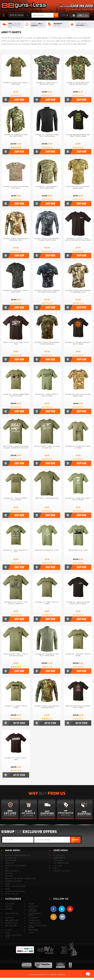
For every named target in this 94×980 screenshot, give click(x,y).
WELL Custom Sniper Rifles (38, 926)
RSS (54, 917)
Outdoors (33, 918)
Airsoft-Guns (35, 923)
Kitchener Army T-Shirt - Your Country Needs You (16, 603)
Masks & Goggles (33, 910)
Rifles (31, 904)
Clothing (9, 918)
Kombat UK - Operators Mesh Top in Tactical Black (47, 135)
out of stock (19, 723)
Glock (31, 933)
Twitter (62, 909)
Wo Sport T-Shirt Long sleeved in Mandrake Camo (47, 707)
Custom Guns (11, 923)
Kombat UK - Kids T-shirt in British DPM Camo (47, 83)
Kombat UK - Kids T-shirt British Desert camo (78, 395)
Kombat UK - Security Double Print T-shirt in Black (78, 603)
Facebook (54, 909)
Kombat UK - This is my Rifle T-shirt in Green (16, 499)
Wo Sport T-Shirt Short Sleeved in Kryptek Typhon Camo (47, 291)
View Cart (58, 866)
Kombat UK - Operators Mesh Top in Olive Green (47, 655)
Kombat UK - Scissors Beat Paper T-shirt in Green (16, 395)
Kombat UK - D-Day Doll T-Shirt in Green (78, 447)
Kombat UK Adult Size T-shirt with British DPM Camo (78, 83)
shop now (19, 100)
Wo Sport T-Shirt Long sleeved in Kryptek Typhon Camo (47, 239)
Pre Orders (34, 930)
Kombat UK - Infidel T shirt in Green (16, 707)
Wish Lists (58, 861)
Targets (9, 909)
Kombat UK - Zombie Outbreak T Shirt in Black (78, 343)
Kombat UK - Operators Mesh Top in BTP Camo (16, 135)
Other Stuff (34, 920)
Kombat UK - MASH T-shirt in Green (47, 603)
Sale (7, 933)
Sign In (56, 868)
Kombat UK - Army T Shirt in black (16, 759)
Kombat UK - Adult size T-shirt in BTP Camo (16, 83)
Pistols (9, 906)
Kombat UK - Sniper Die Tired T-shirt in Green (78, 499)
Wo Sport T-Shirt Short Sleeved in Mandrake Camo (47, 343)
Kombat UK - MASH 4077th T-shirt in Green (47, 395)
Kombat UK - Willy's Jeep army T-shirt (16, 551)
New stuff (10, 904)
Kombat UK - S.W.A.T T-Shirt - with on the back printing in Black (78, 239)
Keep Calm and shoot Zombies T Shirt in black (78, 707)
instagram (62, 917)
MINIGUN (9, 930)
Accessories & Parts (35, 914)
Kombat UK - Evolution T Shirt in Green (78, 655)
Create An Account (62, 871)
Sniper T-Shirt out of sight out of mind (16, 343)
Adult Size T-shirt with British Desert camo (78, 187)
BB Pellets (33, 906)
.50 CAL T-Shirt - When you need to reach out (47, 447)
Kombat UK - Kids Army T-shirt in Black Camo (16, 291)
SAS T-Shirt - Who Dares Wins (47, 498)
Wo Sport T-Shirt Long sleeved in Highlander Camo (16, 239)
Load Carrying (12, 913)
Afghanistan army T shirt (78, 550)
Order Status (59, 858)
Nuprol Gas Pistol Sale (14, 936)
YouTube (70, 909)
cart (79, 15)
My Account (59, 855)
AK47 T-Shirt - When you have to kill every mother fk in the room (16, 447)
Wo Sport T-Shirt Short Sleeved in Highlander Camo (78, 291)
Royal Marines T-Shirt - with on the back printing (16, 655)
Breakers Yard (12, 920)
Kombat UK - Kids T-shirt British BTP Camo (16, 187)
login (63, 15)
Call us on (76, 8)
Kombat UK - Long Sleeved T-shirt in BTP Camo (47, 187)
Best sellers (11, 926)
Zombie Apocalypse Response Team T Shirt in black (78, 135)
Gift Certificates (61, 863)
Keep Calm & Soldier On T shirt (47, 550)
